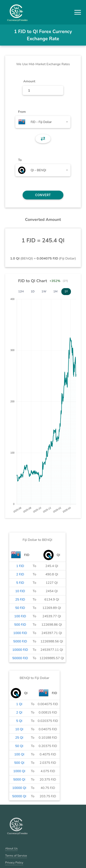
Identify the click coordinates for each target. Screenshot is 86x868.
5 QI (19, 721)
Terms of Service (16, 856)
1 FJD (20, 566)
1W (44, 291)
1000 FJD (20, 633)
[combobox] (43, 122)
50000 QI (19, 796)
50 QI (19, 746)
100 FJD (20, 616)
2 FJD (20, 574)
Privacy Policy (14, 862)
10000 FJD (20, 650)
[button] (78, 12)
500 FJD (20, 625)
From (22, 112)
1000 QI (19, 771)
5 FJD (20, 583)
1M (55, 291)
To (20, 160)
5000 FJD (20, 641)
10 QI (19, 729)
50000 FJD (20, 658)
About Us (11, 848)
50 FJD (20, 608)
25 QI (19, 738)
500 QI (19, 763)
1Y (66, 291)
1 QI (19, 704)
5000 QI (19, 780)
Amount (29, 81)
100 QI (19, 754)
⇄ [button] (43, 139)
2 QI (19, 713)
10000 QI (19, 788)
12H (21, 291)
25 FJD (20, 600)
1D (33, 291)
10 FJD (20, 591)
